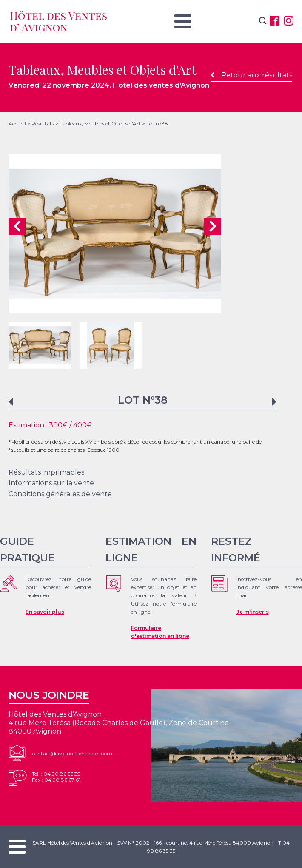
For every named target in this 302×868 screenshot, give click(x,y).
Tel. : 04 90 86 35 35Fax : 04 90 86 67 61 (56, 777)
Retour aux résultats (251, 75)
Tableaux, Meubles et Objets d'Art (100, 124)
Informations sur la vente (51, 483)
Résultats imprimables (46, 472)
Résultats (43, 124)
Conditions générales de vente (60, 494)
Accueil (17, 124)
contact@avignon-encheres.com (72, 753)
